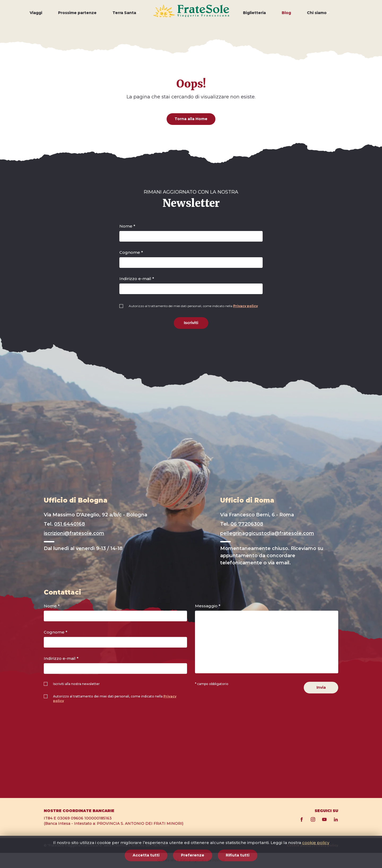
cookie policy (316, 863)
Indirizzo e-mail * (137, 279)
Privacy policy (246, 306)
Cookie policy (299, 845)
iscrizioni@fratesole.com (74, 533)
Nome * (127, 226)
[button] (126, 17)
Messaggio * (208, 606)
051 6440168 (70, 524)
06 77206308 (247, 524)
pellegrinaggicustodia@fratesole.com (267, 533)
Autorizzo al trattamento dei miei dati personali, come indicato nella (193, 306)
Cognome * (131, 252)
